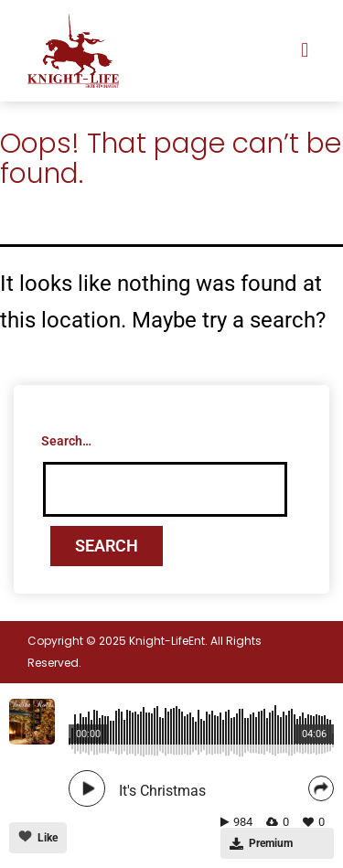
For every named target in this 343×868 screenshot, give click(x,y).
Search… (66, 441)
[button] (305, 51)
